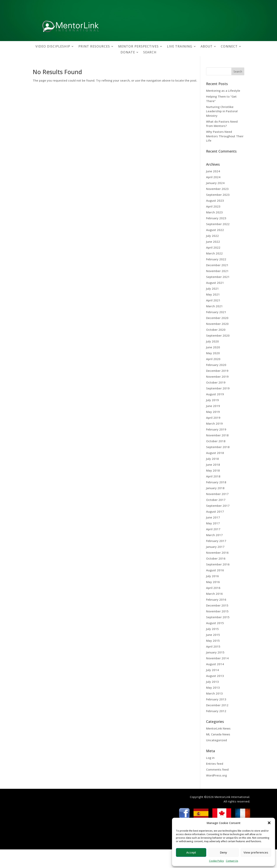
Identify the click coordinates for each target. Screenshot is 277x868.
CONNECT (229, 47)
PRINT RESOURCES (94, 47)
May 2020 (213, 353)
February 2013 (216, 699)
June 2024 (213, 171)
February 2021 (216, 312)
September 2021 (218, 277)
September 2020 (218, 335)
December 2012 (217, 705)
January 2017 (215, 547)
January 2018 (215, 488)
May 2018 (213, 470)
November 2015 (217, 611)
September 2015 (218, 617)
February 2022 (216, 259)
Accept (191, 852)
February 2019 (216, 429)
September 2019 (218, 388)
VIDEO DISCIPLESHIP (53, 47)
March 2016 (214, 594)
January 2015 (215, 652)
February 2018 (216, 482)
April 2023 (213, 206)
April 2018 (213, 476)
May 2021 (213, 294)
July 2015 (212, 629)
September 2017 (218, 506)
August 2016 (215, 570)
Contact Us (232, 861)
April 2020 (213, 359)
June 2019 (213, 406)
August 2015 (215, 623)
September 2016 (218, 564)
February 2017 (216, 541)
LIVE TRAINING (180, 47)
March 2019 (214, 423)
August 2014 (215, 664)
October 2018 (216, 441)
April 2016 (213, 588)
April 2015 (213, 646)
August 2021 (215, 283)
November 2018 (217, 435)
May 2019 (213, 412)
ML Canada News (218, 734)
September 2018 (218, 447)
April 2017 (213, 529)
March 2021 (214, 306)
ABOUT (207, 47)
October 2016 (216, 558)
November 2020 (217, 324)
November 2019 (217, 376)
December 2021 (217, 265)
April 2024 (213, 177)
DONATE (128, 53)
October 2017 (216, 500)
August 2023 (215, 200)
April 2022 (213, 247)
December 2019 (217, 371)
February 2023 (216, 218)
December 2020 (217, 318)
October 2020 (216, 330)
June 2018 (213, 465)
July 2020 (212, 341)
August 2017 (215, 511)
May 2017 (213, 523)
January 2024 (215, 183)
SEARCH (150, 53)
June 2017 (213, 517)
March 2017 (214, 535)
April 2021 (213, 300)
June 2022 (213, 242)
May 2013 (213, 687)
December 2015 (217, 605)
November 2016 (217, 553)
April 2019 (213, 418)
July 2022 (212, 236)
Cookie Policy (216, 861)
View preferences (256, 852)
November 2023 (217, 189)
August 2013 (215, 676)
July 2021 (212, 288)
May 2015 (213, 641)
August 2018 (215, 453)
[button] (269, 823)
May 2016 (213, 582)
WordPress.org (216, 775)
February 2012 (216, 711)
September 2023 (218, 195)
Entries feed (215, 764)
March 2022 (214, 253)
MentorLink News (218, 728)
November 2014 (217, 658)
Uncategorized (216, 740)
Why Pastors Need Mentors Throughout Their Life (225, 136)
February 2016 (216, 599)
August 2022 (215, 230)
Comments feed (217, 769)
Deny (224, 852)
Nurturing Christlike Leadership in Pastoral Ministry (222, 111)
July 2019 (212, 400)
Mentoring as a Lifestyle (223, 91)
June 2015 (213, 635)
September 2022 (218, 224)
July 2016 (212, 576)
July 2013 (212, 682)
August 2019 (215, 394)
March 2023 (214, 212)
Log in (210, 758)
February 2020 (216, 365)
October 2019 (216, 382)
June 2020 (213, 347)
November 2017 (217, 494)
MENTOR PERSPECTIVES (138, 47)
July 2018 (212, 459)
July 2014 (212, 670)
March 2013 (214, 693)
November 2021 (217, 271)
